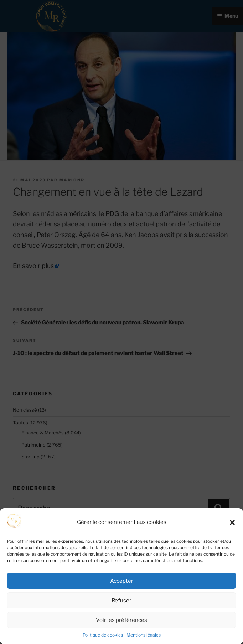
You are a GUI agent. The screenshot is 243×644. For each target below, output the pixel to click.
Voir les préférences (121, 620)
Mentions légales (144, 635)
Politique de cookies (103, 635)
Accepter (122, 581)
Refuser (121, 601)
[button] (232, 522)
